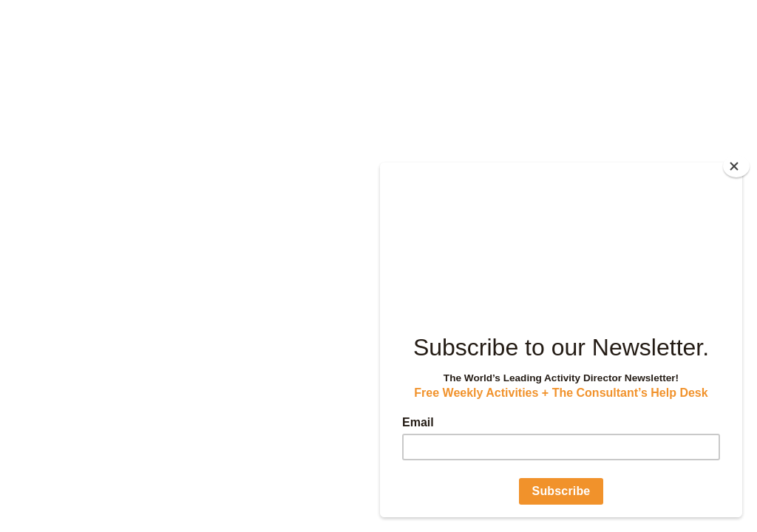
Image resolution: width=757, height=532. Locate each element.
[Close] (736, 166)
